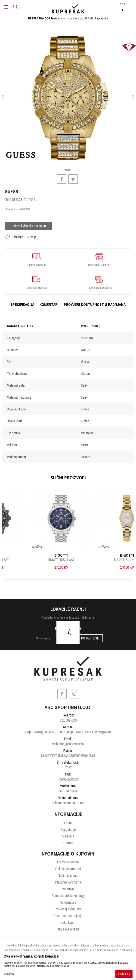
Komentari (49, 304)
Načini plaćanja (68, 875)
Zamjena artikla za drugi (68, 896)
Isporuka (68, 889)
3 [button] (76, 160)
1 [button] (61, 160)
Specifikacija (22, 304)
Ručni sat (87, 338)
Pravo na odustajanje (68, 916)
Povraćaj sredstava (68, 909)
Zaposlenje (68, 829)
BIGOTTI (70, 555)
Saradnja (68, 836)
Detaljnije (9, 974)
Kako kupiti (68, 922)
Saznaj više (101, 18)
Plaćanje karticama (68, 882)
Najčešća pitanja (68, 929)
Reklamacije (68, 902)
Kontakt (68, 843)
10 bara (86, 457)
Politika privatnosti (68, 869)
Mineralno (87, 433)
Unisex (85, 362)
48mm (84, 445)
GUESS (86, 350)
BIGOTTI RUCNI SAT (70, 560)
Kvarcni (86, 374)
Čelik (84, 385)
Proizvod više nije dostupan (28, 226)
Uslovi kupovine (68, 862)
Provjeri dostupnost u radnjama (95, 304)
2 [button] (68, 160)
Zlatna (85, 409)
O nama (68, 823)
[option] (68, 19)
